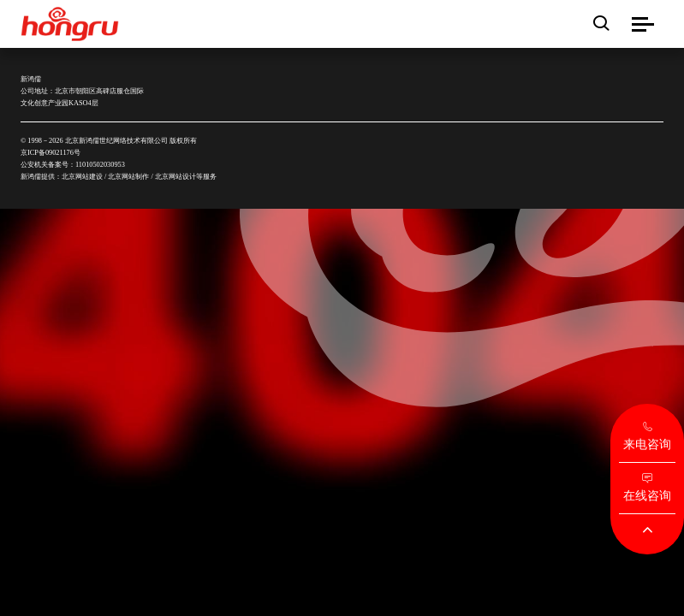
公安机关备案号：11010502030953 (73, 165)
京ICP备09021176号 (51, 153)
